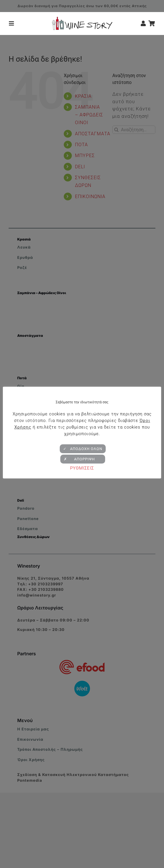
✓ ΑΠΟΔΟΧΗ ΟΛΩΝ (83, 449)
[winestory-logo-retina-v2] (82, 19)
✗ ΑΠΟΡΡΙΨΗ (83, 459)
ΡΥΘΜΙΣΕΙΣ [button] (82, 468)
